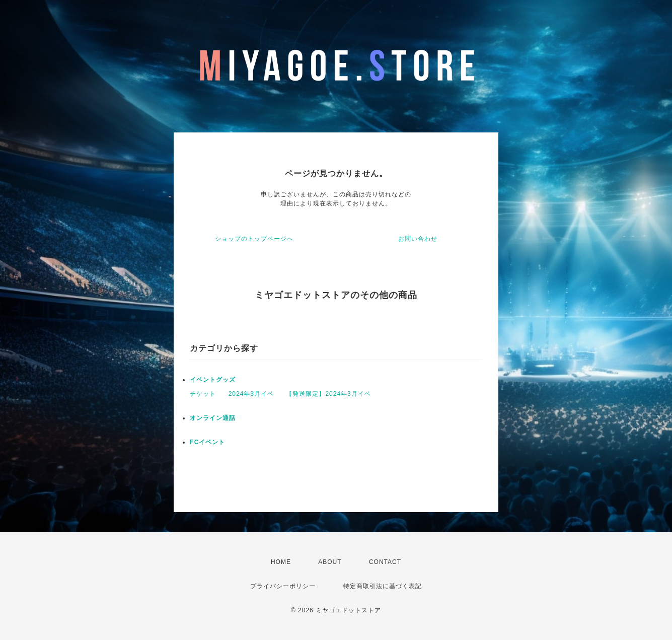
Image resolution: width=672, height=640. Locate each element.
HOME (281, 562)
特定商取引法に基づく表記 (383, 586)
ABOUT (330, 562)
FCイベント (207, 442)
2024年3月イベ (251, 394)
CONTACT (385, 562)
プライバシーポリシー (283, 586)
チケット (203, 394)
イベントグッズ (213, 380)
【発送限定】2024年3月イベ (328, 394)
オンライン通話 (213, 418)
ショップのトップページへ (254, 239)
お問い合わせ (418, 239)
